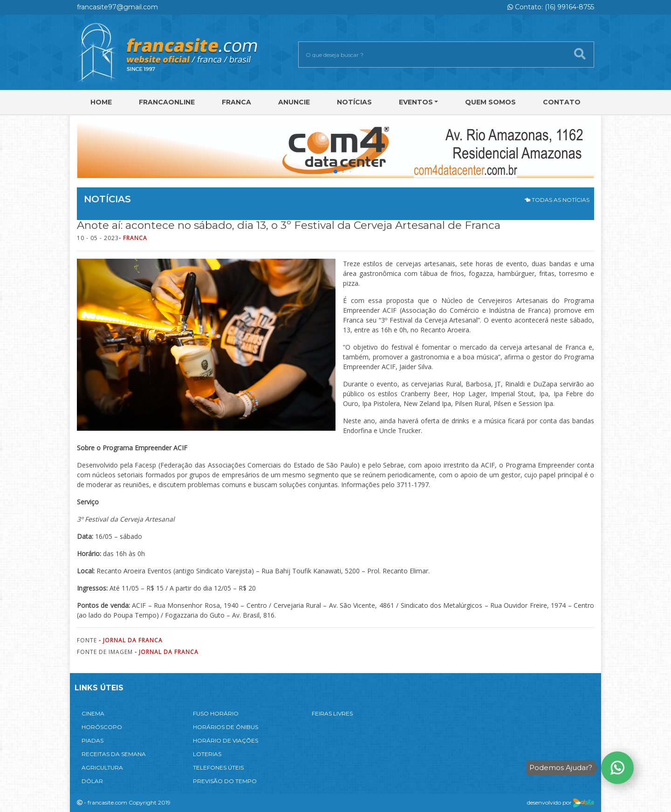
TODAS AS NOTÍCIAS (557, 200)
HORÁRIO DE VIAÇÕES (226, 740)
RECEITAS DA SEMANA (114, 754)
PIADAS (92, 740)
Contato (562, 102)
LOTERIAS (207, 754)
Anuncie (294, 102)
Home (101, 102)
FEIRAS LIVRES (332, 713)
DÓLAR (92, 781)
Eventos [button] (416, 102)
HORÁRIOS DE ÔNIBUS (226, 727)
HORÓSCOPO (102, 727)
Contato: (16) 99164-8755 (551, 7)
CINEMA (93, 713)
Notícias (354, 102)
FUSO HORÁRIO (216, 713)
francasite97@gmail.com (117, 7)
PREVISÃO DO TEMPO (225, 781)
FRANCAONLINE (167, 102)
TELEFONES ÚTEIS (218, 767)
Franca (236, 102)
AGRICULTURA (102, 767)
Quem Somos (490, 102)
